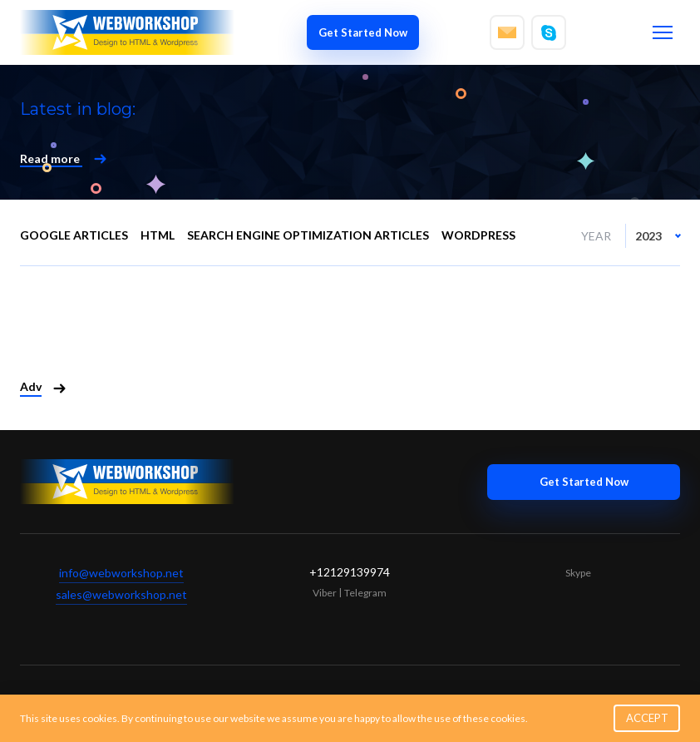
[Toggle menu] (663, 32)
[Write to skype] (549, 32)
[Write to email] (507, 32)
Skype (578, 573)
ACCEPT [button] (647, 718)
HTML (158, 235)
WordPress (478, 235)
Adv (31, 386)
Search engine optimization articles (308, 235)
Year (596, 236)
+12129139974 (350, 572)
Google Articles (74, 235)
